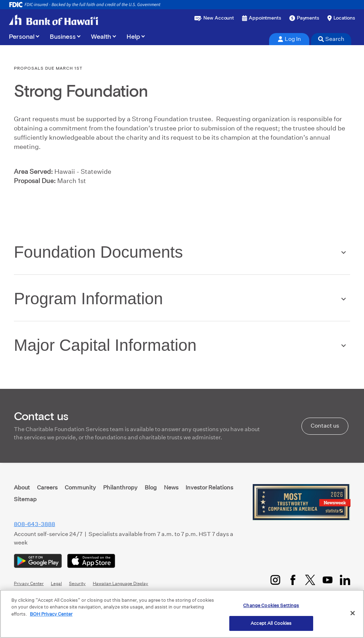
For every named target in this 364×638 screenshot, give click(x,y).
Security (77, 583)
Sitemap (25, 499)
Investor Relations (209, 487)
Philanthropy (120, 487)
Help (133, 37)
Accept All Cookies (271, 623)
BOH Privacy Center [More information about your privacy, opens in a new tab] (51, 614)
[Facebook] (293, 580)
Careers (47, 487)
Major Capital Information (105, 345)
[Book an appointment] (262, 18)
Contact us (325, 426)
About (22, 487)
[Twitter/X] (310, 580)
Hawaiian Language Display (121, 583)
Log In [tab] (289, 39)
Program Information (88, 299)
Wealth (101, 37)
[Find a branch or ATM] (341, 18)
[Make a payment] (304, 18)
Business (63, 37)
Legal (56, 583)
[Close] (353, 613)
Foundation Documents (98, 252)
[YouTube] (328, 580)
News (171, 487)
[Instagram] (275, 580)
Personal (22, 37)
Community (80, 487)
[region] (182, 614)
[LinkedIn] (345, 580)
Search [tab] (331, 39)
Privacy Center (29, 583)
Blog (151, 487)
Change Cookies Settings (271, 605)
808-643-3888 (34, 524)
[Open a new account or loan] (214, 18)
